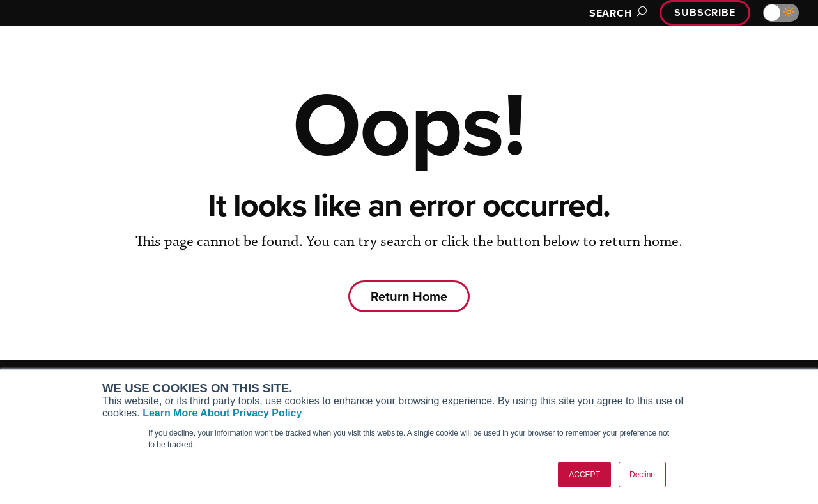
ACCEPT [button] (584, 475)
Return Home (409, 296)
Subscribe (705, 12)
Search (616, 13)
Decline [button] (642, 475)
